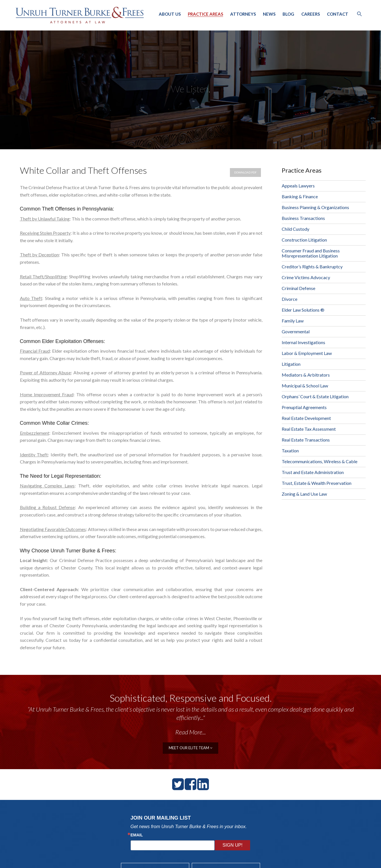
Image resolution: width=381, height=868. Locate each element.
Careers (311, 14)
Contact (338, 14)
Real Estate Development (306, 418)
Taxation (290, 451)
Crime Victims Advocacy (306, 277)
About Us (170, 14)
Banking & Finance (300, 196)
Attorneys (243, 14)
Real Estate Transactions (306, 440)
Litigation (291, 364)
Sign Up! (232, 845)
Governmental (296, 331)
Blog (288, 14)
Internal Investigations (303, 342)
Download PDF (245, 172)
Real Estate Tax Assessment (309, 429)
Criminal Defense (298, 288)
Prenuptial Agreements (304, 407)
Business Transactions (303, 218)
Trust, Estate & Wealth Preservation (317, 483)
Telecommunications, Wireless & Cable (320, 461)
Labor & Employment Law (307, 353)
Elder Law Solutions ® (303, 310)
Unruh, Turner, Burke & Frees (80, 15)
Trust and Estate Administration (313, 472)
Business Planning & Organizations (315, 207)
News (269, 14)
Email (137, 835)
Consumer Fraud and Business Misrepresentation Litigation (311, 253)
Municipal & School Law (305, 386)
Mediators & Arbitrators (306, 375)
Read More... (190, 732)
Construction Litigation (304, 240)
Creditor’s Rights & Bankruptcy (312, 266)
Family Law (293, 321)
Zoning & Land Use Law (304, 494)
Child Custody (295, 229)
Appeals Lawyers (298, 186)
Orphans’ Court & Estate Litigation (315, 396)
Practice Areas (205, 14)
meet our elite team (190, 748)
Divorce (290, 299)
